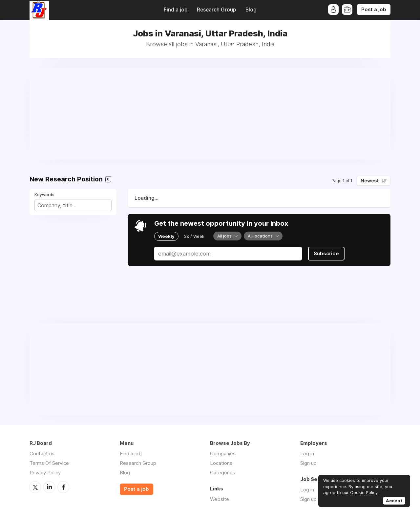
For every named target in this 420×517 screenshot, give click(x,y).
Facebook (63, 487)
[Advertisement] (210, 114)
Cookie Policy (364, 492)
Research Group (216, 10)
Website (220, 499)
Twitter (35, 487)
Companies (223, 454)
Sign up (308, 463)
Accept (394, 501)
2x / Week (194, 236)
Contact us (42, 454)
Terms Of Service (49, 463)
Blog (251, 10)
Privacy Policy (45, 473)
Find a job (176, 10)
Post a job (374, 10)
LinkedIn (49, 487)
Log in (307, 454)
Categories (223, 473)
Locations (221, 463)
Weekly (166, 236)
